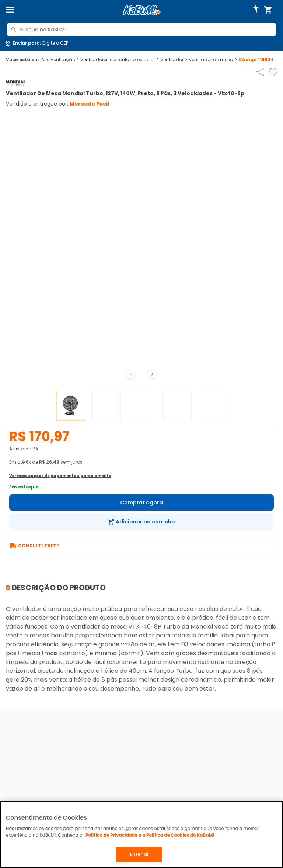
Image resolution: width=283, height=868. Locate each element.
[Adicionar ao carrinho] (141, 522)
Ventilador (174, 60)
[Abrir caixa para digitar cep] (36, 43)
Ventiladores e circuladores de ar (120, 60)
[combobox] (141, 30)
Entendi (139, 854)
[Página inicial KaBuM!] (141, 10)
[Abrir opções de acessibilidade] (256, 10)
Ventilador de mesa (213, 60)
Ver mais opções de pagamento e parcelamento (60, 476)
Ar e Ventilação (60, 60)
